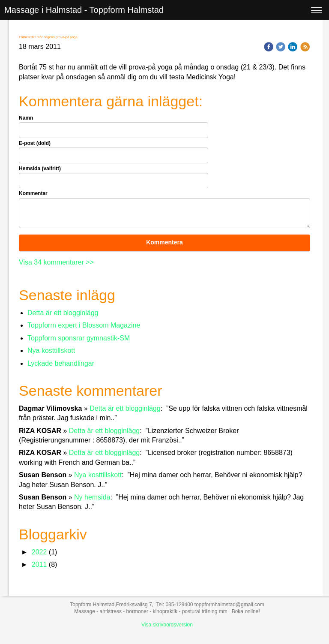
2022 (39, 552)
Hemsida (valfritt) (40, 169)
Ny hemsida (92, 497)
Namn (26, 118)
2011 (39, 564)
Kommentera (164, 242)
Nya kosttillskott (51, 351)
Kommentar (33, 193)
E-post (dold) (35, 143)
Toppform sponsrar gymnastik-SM (79, 338)
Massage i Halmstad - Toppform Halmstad (84, 10)
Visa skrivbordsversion (167, 625)
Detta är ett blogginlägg (63, 313)
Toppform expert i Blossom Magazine (84, 325)
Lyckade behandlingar (61, 363)
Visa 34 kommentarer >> (56, 262)
